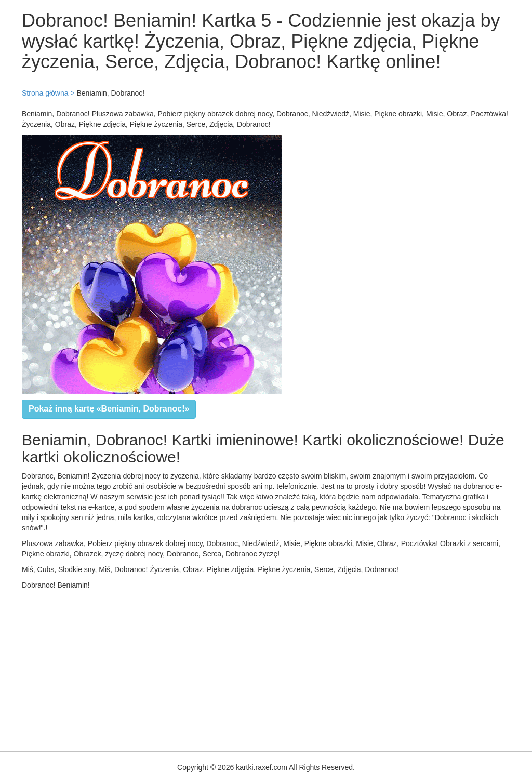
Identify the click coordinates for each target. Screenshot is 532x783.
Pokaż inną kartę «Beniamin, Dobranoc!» (109, 409)
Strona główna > (48, 93)
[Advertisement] (266, 668)
